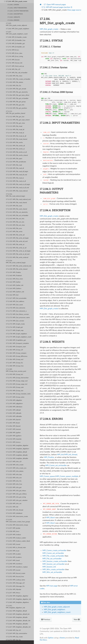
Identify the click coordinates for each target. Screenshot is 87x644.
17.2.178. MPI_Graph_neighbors (16, 334)
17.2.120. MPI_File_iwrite (14, 143)
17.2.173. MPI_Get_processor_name (18, 318)
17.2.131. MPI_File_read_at (15, 178)
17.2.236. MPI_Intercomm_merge (17, 525)
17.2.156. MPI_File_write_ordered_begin (16, 262)
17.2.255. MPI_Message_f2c (15, 586)
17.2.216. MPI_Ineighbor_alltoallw (17, 458)
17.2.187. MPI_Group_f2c (14, 363)
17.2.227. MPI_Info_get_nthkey (16, 494)
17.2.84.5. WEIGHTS (14, 17)
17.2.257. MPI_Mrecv (13, 593)
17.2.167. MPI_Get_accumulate (16, 298)
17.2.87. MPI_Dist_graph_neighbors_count (17, 33)
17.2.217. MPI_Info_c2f (14, 462)
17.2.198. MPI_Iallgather (14, 400)
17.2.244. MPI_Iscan (13, 551)
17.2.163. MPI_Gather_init (15, 285)
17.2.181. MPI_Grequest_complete (17, 343)
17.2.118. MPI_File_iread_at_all (16, 136)
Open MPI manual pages (55, 5)
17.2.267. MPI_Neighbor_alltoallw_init (18, 627)
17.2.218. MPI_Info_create (15, 465)
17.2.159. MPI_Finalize (13, 272)
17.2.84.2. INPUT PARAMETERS (17, 8)
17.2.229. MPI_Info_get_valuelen (17, 500)
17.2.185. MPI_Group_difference (17, 356)
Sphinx (51, 638)
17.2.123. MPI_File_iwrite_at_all (16, 152)
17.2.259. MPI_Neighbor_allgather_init (18, 599)
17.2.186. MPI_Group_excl (15, 360)
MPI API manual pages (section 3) (57, 7)
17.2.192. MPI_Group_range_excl (17, 381)
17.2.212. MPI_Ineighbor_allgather (17, 446)
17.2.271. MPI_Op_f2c (13, 640)
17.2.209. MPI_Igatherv (14, 436)
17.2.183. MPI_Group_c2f (14, 350)
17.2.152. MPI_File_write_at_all (16, 248)
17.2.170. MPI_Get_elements (16, 308)
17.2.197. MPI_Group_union (15, 397)
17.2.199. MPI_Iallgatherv (14, 404)
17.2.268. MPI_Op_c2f (13, 630)
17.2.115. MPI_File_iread (14, 126)
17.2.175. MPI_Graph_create (15, 324)
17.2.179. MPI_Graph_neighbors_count (19, 337)
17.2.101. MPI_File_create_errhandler (18, 79)
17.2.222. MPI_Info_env (14, 478)
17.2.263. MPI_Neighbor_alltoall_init (18, 614)
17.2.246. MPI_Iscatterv (14, 557)
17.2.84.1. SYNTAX (13, 5)
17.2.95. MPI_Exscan (13, 60)
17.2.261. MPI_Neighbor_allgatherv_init (15, 607)
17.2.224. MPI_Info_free (14, 484)
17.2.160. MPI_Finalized (14, 276)
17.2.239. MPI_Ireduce (13, 535)
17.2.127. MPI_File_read (14, 165)
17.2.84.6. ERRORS (13, 20)
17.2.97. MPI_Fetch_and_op (15, 66)
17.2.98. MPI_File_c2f (13, 69)
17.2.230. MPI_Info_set (14, 504)
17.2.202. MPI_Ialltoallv (14, 413)
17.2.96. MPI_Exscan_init (14, 63)
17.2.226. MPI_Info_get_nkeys (16, 491)
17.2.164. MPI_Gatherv (14, 289)
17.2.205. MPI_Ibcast (13, 423)
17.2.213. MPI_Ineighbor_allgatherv (18, 449)
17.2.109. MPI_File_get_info (15, 105)
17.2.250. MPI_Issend (13, 570)
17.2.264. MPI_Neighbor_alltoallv (17, 617)
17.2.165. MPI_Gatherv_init (15, 292)
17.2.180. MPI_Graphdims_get (16, 340)
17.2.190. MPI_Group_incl (14, 374)
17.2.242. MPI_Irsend (13, 544)
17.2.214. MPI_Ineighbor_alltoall (16, 452)
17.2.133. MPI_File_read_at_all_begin (18, 184)
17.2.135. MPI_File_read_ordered (17, 191)
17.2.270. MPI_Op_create (14, 637)
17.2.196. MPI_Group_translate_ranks (18, 394)
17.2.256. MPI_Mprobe (14, 590)
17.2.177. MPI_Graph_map (15, 331)
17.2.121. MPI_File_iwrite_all (15, 146)
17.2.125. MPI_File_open (14, 159)
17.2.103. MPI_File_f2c (14, 86)
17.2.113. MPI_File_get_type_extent (18, 120)
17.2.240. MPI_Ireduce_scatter (16, 538)
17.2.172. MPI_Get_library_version (17, 314)
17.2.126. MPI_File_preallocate (16, 162)
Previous (46, 620)
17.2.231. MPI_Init (12, 507)
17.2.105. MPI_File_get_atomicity (17, 92)
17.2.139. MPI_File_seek (14, 206)
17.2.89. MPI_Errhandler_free (16, 40)
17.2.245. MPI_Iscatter (13, 554)
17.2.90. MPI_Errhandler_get (15, 44)
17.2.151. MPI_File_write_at (15, 245)
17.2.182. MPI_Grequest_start (16, 347)
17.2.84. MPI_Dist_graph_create (16, 2)
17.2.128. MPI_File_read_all (15, 168)
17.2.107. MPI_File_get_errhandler (17, 98)
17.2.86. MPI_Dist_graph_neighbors (18, 29)
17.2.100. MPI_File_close (14, 76)
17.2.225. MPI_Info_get (14, 488)
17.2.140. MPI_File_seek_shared (16, 209)
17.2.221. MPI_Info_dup (14, 475)
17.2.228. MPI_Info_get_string (16, 497)
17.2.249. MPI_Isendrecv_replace (17, 567)
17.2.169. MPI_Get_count (14, 305)
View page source (74, 10)
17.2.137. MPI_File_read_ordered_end (18, 199)
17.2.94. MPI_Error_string (14, 57)
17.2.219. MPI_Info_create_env (16, 468)
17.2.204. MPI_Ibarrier (13, 420)
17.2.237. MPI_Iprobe (13, 528)
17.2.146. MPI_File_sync (14, 228)
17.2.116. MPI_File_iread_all (15, 130)
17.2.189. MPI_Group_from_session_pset (16, 370)
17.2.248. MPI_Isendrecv (14, 564)
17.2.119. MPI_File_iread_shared (16, 139)
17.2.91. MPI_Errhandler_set (15, 47)
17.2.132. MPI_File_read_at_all (16, 181)
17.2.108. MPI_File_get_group (16, 102)
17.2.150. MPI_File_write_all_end (17, 241)
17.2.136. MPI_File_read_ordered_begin (15, 195)
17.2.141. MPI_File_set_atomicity (17, 212)
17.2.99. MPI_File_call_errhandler (17, 73)
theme (62, 638)
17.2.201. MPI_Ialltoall (13, 410)
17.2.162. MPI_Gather (13, 282)
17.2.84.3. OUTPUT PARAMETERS (18, 11)
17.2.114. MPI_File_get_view (15, 123)
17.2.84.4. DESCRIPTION (15, 14)
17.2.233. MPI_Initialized (14, 513)
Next (77, 620)
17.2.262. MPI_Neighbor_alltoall (16, 611)
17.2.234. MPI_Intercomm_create (17, 517)
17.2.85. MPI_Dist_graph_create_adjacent (16, 24)
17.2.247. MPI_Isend (13, 561)
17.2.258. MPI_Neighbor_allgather (17, 596)
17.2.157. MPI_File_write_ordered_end (19, 266)
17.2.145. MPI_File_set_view (15, 225)
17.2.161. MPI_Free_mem (14, 279)
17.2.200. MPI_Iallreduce (14, 407)
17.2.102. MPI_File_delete (14, 82)
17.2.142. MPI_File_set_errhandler (17, 216)
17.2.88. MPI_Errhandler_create (16, 37)
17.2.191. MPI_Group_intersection (17, 378)
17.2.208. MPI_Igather (13, 433)
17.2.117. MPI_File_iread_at (15, 133)
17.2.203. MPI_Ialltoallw (14, 416)
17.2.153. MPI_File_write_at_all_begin (18, 251)
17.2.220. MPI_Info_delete (15, 471)
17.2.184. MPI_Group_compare (16, 353)
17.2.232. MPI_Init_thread (14, 510)
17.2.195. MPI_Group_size (15, 391)
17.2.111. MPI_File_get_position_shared (15, 112)
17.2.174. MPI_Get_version (15, 321)
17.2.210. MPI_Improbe (14, 439)
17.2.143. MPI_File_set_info (15, 219)
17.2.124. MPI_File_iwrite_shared (17, 155)
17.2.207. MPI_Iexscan (13, 429)
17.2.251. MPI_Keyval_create (16, 573)
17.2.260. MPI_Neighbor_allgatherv (17, 602)
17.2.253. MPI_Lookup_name (15, 580)
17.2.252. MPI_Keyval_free (15, 577)
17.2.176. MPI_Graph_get (14, 327)
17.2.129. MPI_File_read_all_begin (17, 172)
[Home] (41, 4)
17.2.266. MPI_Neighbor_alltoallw (17, 624)
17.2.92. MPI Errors (12, 50)
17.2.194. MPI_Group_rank (15, 387)
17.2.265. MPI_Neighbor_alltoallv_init (18, 621)
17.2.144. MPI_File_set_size (15, 222)
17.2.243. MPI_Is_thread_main (16, 548)
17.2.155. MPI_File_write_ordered (17, 257)
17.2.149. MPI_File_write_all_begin (17, 238)
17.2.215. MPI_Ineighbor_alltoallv (17, 455)
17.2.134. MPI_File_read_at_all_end (17, 188)
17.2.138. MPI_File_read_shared (16, 203)
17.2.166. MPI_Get (12, 295)
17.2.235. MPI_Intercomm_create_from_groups (18, 521)
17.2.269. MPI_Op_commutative (16, 634)
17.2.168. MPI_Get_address (15, 301)
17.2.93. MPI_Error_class (14, 53)
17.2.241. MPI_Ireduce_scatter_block (18, 541)
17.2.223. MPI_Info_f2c (14, 481)
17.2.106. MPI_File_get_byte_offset (18, 95)
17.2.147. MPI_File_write (14, 232)
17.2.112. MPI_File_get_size (15, 117)
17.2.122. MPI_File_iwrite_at (15, 149)
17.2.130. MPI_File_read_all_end (16, 175)
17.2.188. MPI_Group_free (15, 366)
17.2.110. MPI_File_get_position (16, 108)
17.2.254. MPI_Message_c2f (15, 583)
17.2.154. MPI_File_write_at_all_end (18, 254)
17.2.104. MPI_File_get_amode (16, 89)
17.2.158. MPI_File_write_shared (17, 269)
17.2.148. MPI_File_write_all (15, 235)
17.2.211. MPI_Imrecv (13, 442)
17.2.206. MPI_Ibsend (13, 426)
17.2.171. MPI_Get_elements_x (16, 311)
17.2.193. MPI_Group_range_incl (17, 384)
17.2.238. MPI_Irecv (13, 531)
